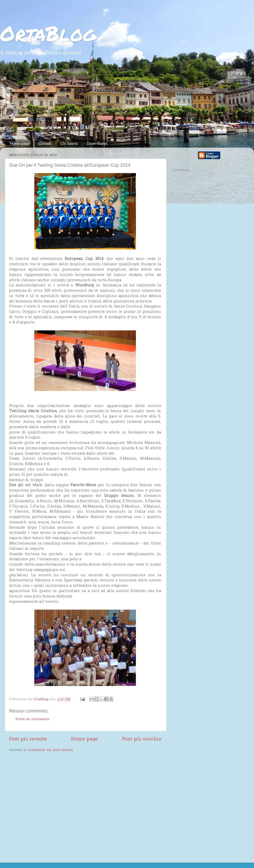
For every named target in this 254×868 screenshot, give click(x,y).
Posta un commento (33, 719)
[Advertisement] (127, 101)
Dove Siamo (97, 143)
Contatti (45, 143)
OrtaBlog (48, 33)
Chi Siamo (69, 143)
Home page (20, 143)
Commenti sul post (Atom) (50, 750)
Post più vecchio (142, 739)
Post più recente (28, 739)
